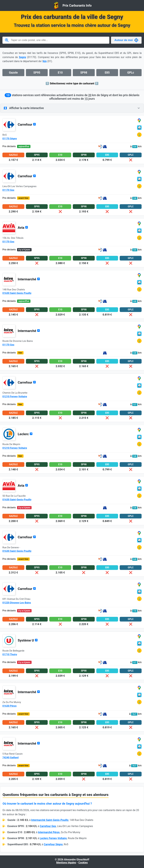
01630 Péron (10, 706)
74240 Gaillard (10, 758)
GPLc (131, 73)
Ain (45, 61)
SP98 (84, 73)
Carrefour (27, 125)
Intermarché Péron (49, 832)
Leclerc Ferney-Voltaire (53, 838)
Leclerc (25, 434)
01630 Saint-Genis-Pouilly (17, 293)
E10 (60, 73)
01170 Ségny (10, 139)
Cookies (83, 863)
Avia (23, 228)
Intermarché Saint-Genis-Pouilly (50, 820)
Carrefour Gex (48, 826)
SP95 (37, 73)
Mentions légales (66, 863)
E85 (107, 73)
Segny (22, 57)
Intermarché (29, 279)
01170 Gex (8, 190)
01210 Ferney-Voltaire (15, 396)
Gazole (13, 73)
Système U (28, 640)
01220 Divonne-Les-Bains (17, 603)
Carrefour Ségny (53, 844)
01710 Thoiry (10, 654)
